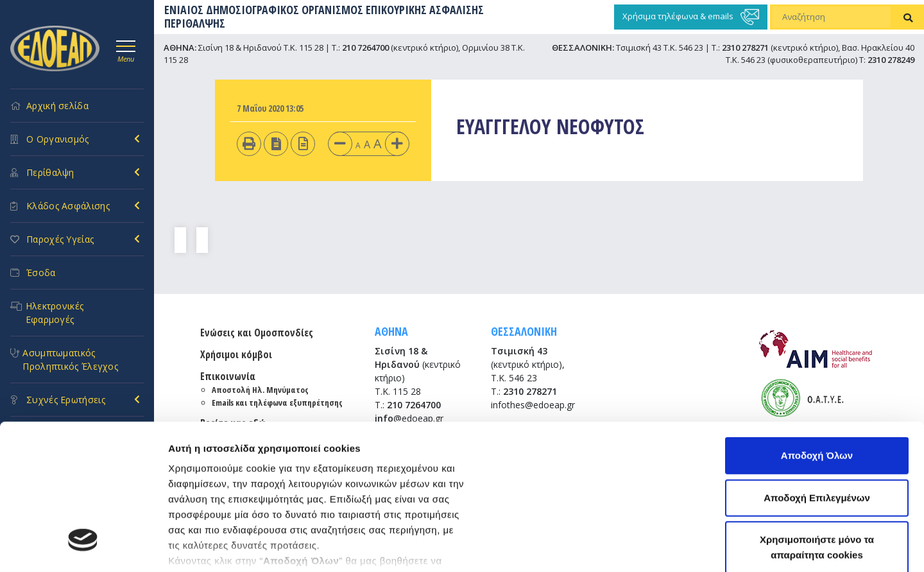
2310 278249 (891, 60)
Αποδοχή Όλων (817, 331)
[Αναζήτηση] (831, 17)
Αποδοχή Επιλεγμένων (817, 373)
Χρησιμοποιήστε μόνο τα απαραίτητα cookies (817, 423)
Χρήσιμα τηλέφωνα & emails (691, 17)
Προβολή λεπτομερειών (223, 547)
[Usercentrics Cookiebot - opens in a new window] (83, 547)
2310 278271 (745, 48)
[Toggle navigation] (126, 49)
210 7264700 (365, 48)
